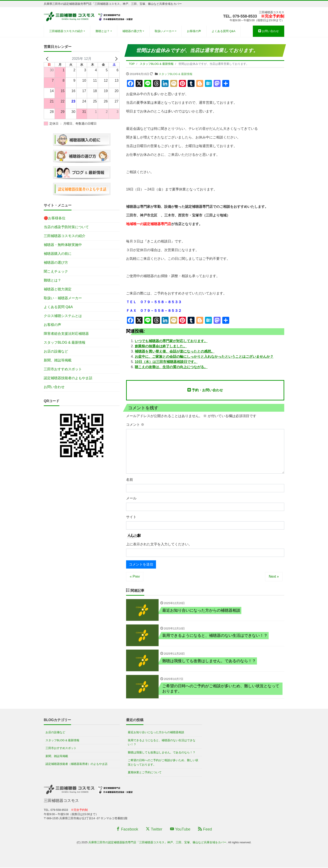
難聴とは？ (103, 31)
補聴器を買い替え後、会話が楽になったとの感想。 (175, 351)
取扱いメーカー (165, 31)
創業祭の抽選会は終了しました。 (161, 346)
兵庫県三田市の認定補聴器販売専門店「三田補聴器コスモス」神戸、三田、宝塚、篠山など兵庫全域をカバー (157, 843)
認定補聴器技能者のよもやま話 (68, 378)
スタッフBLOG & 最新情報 (175, 74)
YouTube (180, 830)
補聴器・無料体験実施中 (63, 245)
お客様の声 (194, 31)
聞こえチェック (56, 271)
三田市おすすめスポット (63, 369)
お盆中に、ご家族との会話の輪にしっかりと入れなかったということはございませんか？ (204, 357)
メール (131, 498)
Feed (205, 830)
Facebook (127, 830)
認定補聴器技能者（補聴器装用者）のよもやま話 (76, 764)
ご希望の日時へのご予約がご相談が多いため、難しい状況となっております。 (163, 763)
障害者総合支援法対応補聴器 (66, 334)
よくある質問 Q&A (223, 31)
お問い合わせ (269, 31)
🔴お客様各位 (55, 218)
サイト (131, 517)
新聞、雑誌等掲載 (58, 360)
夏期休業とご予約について (145, 773)
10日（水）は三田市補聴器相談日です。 (166, 362)
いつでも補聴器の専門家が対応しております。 (171, 341)
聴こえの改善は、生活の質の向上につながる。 (171, 367)
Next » (274, 576)
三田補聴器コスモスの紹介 (66, 31)
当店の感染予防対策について (66, 227)
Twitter (154, 830)
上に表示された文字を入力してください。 (159, 544)
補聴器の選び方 (132, 31)
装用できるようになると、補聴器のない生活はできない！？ (162, 743)
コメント (135, 425)
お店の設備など (56, 351)
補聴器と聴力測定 (58, 289)
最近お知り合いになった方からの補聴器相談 (156, 733)
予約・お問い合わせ (205, 390)
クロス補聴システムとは (63, 316)
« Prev (135, 576)
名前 (130, 480)
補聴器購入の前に (58, 254)
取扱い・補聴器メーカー (63, 298)
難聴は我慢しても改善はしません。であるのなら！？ (162, 753)
